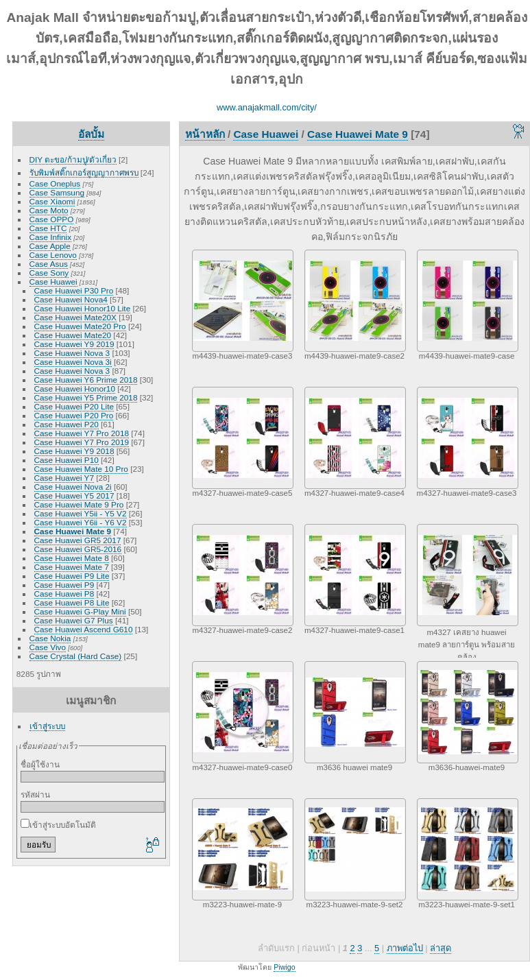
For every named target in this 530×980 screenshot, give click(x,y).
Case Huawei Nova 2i (73, 487)
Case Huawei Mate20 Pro (80, 326)
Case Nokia (50, 638)
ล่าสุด (441, 948)
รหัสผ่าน (35, 794)
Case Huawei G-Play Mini (80, 611)
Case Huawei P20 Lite (74, 406)
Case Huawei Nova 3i (73, 362)
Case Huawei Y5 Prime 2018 (86, 397)
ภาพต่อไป (405, 948)
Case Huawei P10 (67, 460)
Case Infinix (50, 237)
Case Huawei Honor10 (75, 389)
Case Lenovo (53, 255)
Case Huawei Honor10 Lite (83, 308)
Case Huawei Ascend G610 (84, 629)
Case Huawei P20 (67, 424)
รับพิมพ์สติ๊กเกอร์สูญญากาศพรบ (84, 172)
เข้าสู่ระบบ (47, 726)
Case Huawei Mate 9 (73, 531)
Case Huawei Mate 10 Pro (81, 469)
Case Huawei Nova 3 (72, 353)
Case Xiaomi (52, 201)
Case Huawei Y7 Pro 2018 (82, 433)
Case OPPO (52, 219)
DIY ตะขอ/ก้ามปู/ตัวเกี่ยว (73, 159)
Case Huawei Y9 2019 (74, 344)
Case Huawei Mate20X (75, 317)
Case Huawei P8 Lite (72, 602)
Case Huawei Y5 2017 (74, 495)
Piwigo (284, 967)
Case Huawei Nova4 (71, 299)
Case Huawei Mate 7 (72, 567)
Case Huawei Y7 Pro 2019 (82, 442)
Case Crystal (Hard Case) (76, 656)
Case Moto (49, 210)
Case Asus (49, 264)
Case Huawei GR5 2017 (78, 540)
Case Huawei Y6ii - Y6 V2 (81, 522)
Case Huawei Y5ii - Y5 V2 (81, 513)
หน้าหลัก (205, 134)
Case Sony (49, 273)
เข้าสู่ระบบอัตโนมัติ (58, 825)
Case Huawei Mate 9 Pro (79, 504)
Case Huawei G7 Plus (74, 620)
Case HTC (48, 228)
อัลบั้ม (91, 134)
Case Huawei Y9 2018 (74, 451)
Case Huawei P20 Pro (74, 415)
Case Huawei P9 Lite (72, 576)
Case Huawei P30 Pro (74, 290)
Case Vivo (48, 647)
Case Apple (50, 246)
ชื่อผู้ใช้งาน (40, 764)
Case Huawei (53, 282)
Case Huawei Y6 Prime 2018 (86, 380)
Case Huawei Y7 (64, 478)
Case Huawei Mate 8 (72, 558)
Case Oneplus (55, 183)
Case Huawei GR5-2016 (78, 549)
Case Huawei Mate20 (73, 335)
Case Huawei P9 (64, 585)
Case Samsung (57, 192)
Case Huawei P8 (64, 594)
